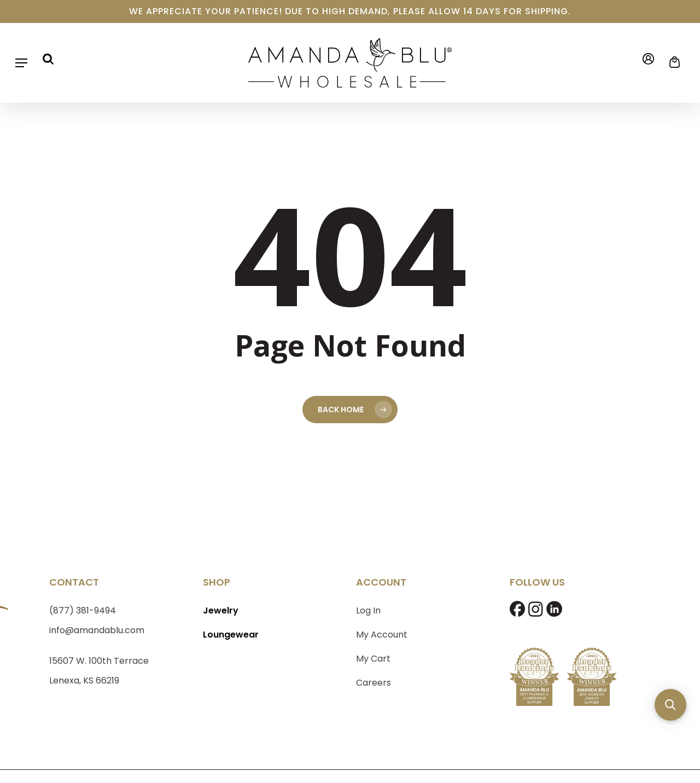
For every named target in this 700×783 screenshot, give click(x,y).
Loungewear (231, 635)
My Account (382, 635)
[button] (21, 63)
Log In (368, 610)
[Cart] (671, 62)
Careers (374, 683)
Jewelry (221, 610)
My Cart (373, 659)
